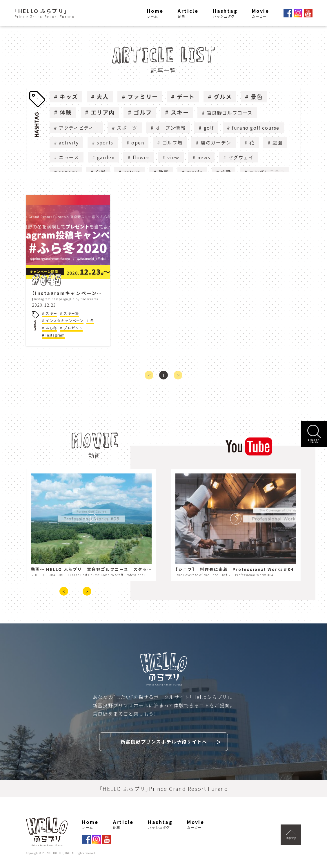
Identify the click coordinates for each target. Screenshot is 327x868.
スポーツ (127, 128)
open (138, 142)
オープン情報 (171, 128)
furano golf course (256, 128)
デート (186, 97)
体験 (66, 112)
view (173, 157)
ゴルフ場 (172, 142)
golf (209, 128)
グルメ (223, 97)
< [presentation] (64, 591)
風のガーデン (216, 142)
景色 (257, 97)
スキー (180, 112)
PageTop (291, 834)
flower (141, 157)
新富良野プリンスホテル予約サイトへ (164, 741)
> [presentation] (87, 591)
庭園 (278, 142)
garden (106, 157)
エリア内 (103, 112)
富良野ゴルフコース (230, 113)
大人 (103, 97)
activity (69, 142)
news (204, 157)
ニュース (69, 157)
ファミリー (143, 97)
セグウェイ (241, 157)
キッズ (69, 97)
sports (105, 142)
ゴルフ (143, 112)
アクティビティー (79, 128)
